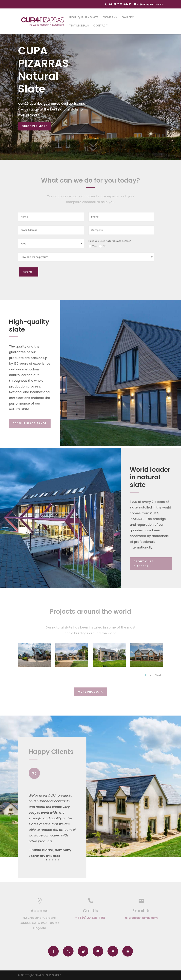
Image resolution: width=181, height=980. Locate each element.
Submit (28, 271)
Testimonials (79, 26)
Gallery (128, 18)
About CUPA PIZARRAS (144, 564)
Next (158, 675)
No (100, 246)
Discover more (35, 126)
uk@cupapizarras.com (141, 918)
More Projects (90, 692)
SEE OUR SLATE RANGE (30, 423)
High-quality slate (84, 18)
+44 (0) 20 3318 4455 (90, 918)
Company (110, 18)
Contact (100, 26)
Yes (90, 246)
